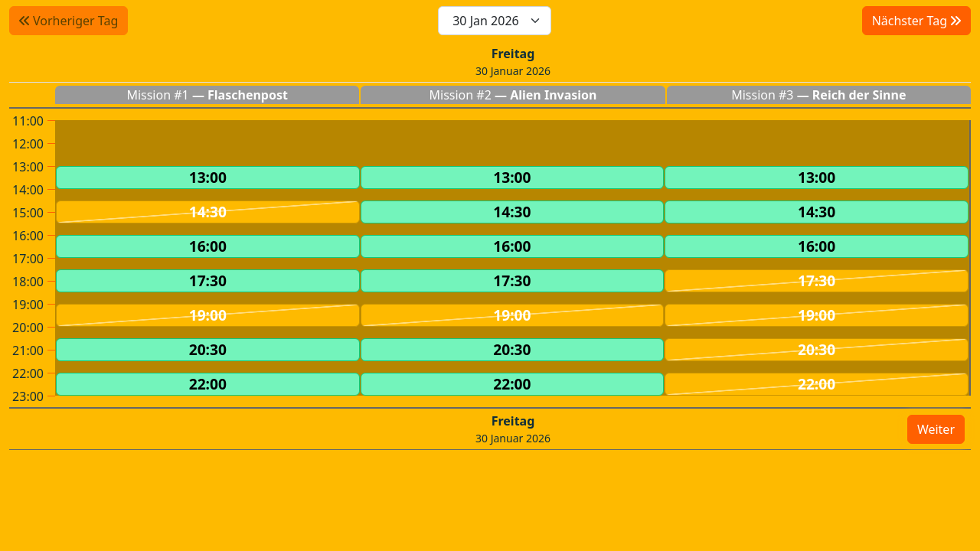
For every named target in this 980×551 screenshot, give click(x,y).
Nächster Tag (916, 21)
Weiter (936, 429)
